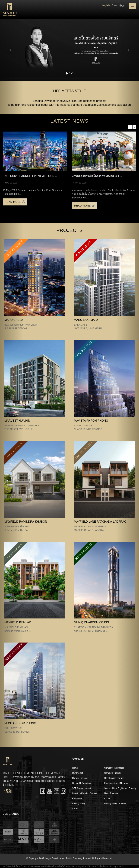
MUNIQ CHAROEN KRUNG (91, 622)
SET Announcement (82, 788)
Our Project (78, 773)
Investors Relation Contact (85, 793)
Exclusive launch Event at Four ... (30, 176)
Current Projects (80, 778)
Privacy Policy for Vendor (116, 804)
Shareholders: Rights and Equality (120, 788)
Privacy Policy (79, 804)
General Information (81, 783)
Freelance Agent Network (116, 783)
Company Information (114, 768)
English (106, 5)
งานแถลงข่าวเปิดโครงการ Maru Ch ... (97, 176)
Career (75, 809)
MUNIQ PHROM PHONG (20, 723)
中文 (122, 5)
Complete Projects (113, 773)
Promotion (77, 798)
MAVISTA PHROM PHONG (91, 421)
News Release (111, 793)
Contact (108, 798)
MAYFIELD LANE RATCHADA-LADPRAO (100, 522)
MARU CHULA (14, 320)
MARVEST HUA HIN (17, 421)
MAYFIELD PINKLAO (18, 622)
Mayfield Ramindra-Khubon (26, 522)
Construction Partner (114, 778)
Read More (15, 202)
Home (75, 768)
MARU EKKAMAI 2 (86, 320)
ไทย (115, 5)
